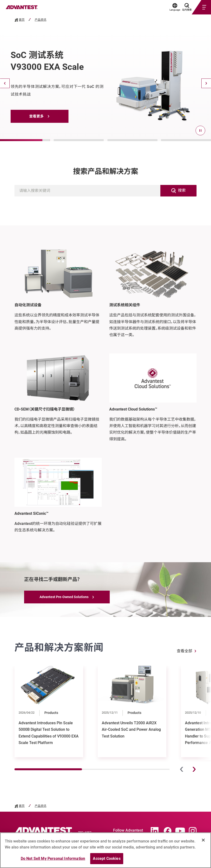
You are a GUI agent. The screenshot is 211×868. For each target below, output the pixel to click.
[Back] (5, 83)
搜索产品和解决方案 (106, 171)
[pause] (200, 131)
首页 (22, 20)
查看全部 (184, 651)
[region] (105, 850)
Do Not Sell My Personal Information (53, 858)
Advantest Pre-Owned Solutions (64, 597)
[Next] (206, 83)
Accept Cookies (107, 858)
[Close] (203, 840)
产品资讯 (41, 20)
